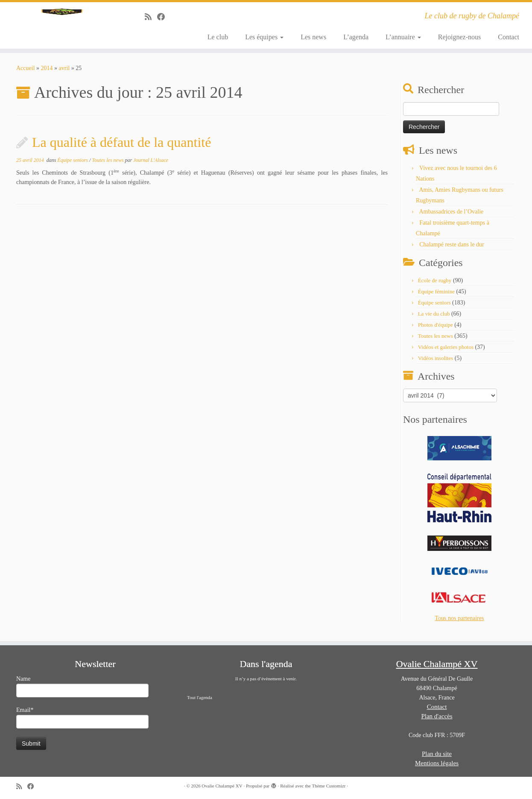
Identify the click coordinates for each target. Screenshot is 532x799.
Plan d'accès (437, 716)
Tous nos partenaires (460, 623)
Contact (509, 37)
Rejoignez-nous (459, 37)
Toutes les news (108, 165)
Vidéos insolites (436, 363)
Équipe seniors (73, 165)
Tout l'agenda (200, 697)
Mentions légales (437, 763)
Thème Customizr (329, 786)
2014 (47, 73)
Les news (313, 37)
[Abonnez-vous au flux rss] (151, 17)
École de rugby (435, 285)
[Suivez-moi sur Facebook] (164, 17)
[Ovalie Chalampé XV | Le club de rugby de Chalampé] (61, 28)
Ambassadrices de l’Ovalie (451, 216)
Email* (82, 718)
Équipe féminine (436, 296)
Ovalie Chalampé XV (222, 786)
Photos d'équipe (436, 329)
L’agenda (356, 37)
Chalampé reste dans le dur (452, 249)
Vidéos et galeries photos (446, 352)
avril (64, 73)
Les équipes (264, 37)
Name (82, 686)
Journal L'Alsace (151, 165)
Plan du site (437, 754)
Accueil (26, 73)
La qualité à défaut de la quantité (121, 147)
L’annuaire (403, 37)
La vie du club (434, 318)
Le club (218, 37)
